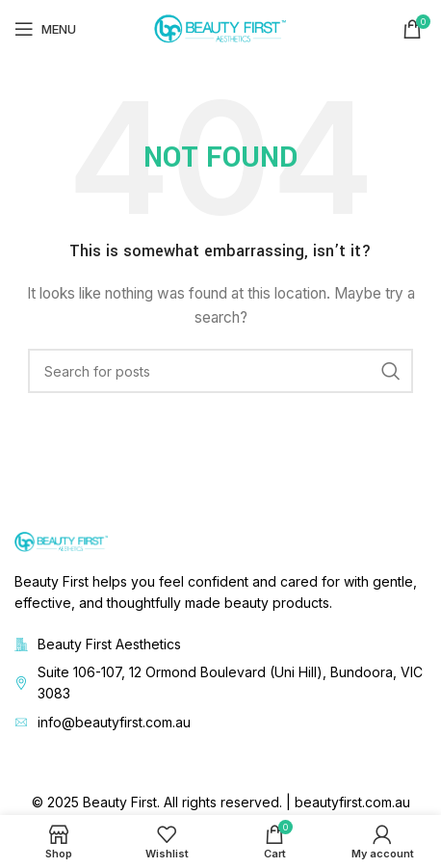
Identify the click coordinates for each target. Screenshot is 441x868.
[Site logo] (220, 27)
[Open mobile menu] (45, 29)
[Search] (220, 371)
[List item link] (220, 684)
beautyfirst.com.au (352, 802)
